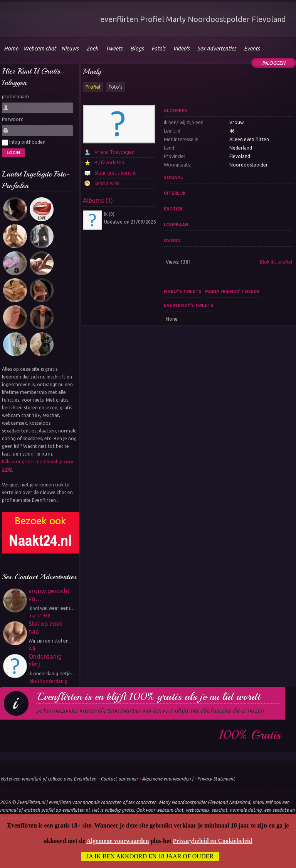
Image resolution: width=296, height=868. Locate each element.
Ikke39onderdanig (48, 681)
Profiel (93, 87)
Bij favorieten (109, 162)
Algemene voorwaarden (166, 779)
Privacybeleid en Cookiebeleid (212, 841)
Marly (92, 71)
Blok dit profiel (276, 262)
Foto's (115, 87)
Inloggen (274, 63)
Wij (32, 648)
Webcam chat (40, 49)
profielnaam (15, 97)
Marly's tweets (182, 291)
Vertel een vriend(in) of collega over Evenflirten (48, 779)
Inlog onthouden (24, 143)
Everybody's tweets (188, 305)
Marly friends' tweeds (232, 291)
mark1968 (40, 616)
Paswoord (13, 119)
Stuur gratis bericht (115, 173)
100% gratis (250, 735)
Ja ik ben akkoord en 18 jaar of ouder (150, 856)
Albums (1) (98, 200)
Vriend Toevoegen (114, 152)
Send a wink (107, 183)
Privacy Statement (216, 779)
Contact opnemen (119, 779)
